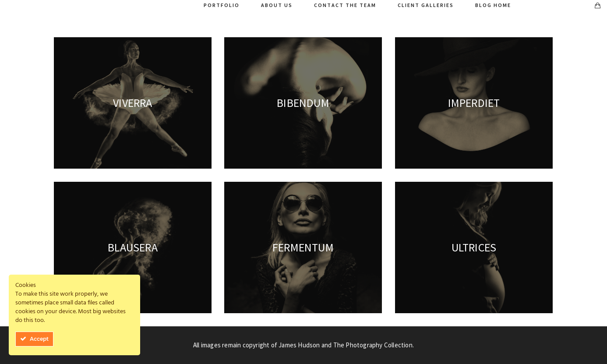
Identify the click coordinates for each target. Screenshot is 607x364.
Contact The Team (345, 5)
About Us (277, 5)
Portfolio (222, 5)
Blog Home (493, 5)
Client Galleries (426, 5)
